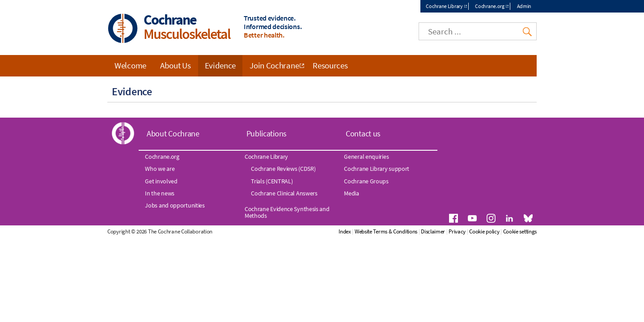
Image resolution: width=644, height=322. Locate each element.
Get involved (161, 181)
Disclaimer (433, 231)
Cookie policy (484, 231)
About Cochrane (173, 133)
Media (352, 193)
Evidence (220, 65)
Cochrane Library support (377, 169)
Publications (267, 133)
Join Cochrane (274, 65)
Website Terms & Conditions (386, 231)
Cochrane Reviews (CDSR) (283, 169)
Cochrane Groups (366, 181)
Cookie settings (520, 231)
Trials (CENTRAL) (272, 181)
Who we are (160, 169)
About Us (176, 65)
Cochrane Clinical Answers (284, 193)
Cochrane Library (444, 6)
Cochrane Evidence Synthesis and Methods (287, 212)
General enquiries (366, 157)
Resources (330, 65)
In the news (160, 193)
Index (345, 231)
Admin (524, 6)
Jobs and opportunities (175, 205)
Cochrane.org (489, 6)
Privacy (457, 231)
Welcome (130, 65)
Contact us (363, 133)
